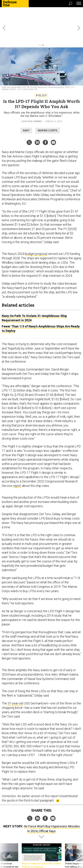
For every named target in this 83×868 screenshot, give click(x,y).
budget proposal (36, 238)
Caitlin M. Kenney (32, 106)
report (17, 470)
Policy (41, 80)
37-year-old (15, 688)
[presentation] (4, 842)
